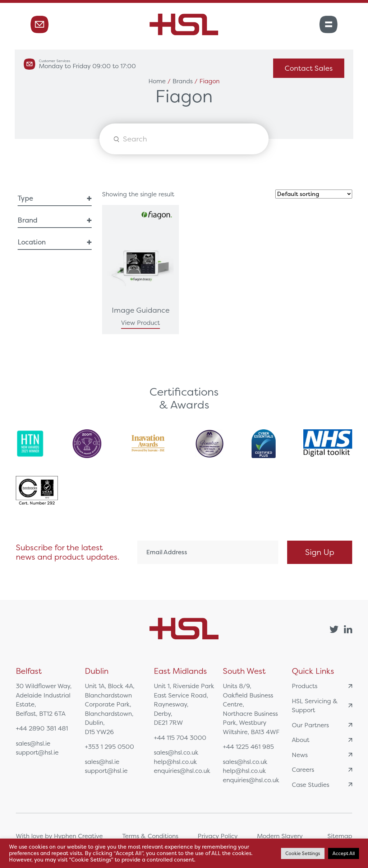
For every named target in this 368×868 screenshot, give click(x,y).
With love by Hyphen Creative (59, 836)
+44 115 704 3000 (180, 738)
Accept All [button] (344, 853)
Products (322, 686)
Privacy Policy (218, 836)
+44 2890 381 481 (42, 728)
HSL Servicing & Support (322, 706)
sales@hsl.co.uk (176, 752)
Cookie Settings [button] (303, 853)
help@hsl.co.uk (175, 762)
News (322, 755)
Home (157, 81)
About (322, 740)
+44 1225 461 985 (248, 746)
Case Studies (322, 785)
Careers (322, 769)
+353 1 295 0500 (109, 746)
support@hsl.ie (37, 752)
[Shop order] (314, 194)
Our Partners (322, 725)
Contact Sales (309, 68)
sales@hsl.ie (33, 743)
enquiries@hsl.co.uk (182, 771)
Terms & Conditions (150, 836)
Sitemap (340, 836)
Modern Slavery (280, 836)
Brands (183, 81)
